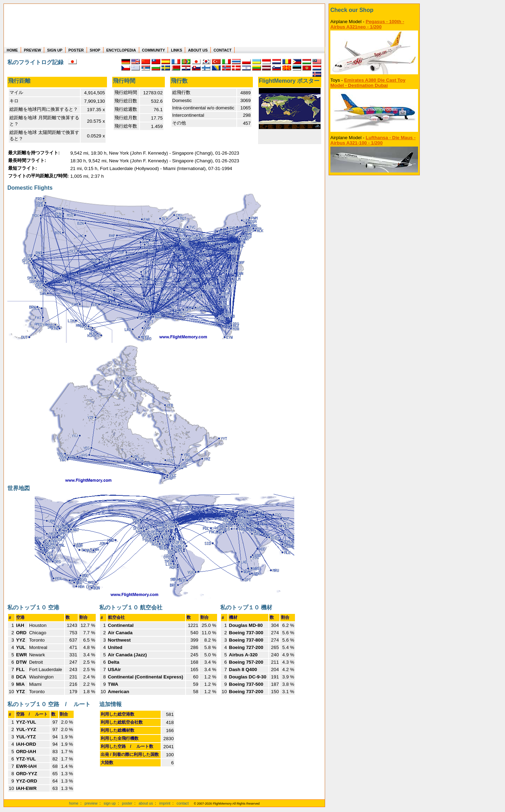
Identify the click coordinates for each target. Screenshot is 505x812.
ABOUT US (198, 50)
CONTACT (223, 50)
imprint (165, 803)
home (74, 803)
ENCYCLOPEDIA (121, 50)
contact (183, 803)
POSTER (76, 50)
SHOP (95, 50)
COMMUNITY (154, 50)
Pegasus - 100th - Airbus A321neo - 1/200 (367, 24)
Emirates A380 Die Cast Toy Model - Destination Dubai (368, 83)
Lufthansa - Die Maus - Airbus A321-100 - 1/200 (373, 140)
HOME (12, 50)
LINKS (176, 50)
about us (146, 803)
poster (127, 803)
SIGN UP (55, 50)
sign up (110, 803)
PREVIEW (32, 50)
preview (91, 803)
